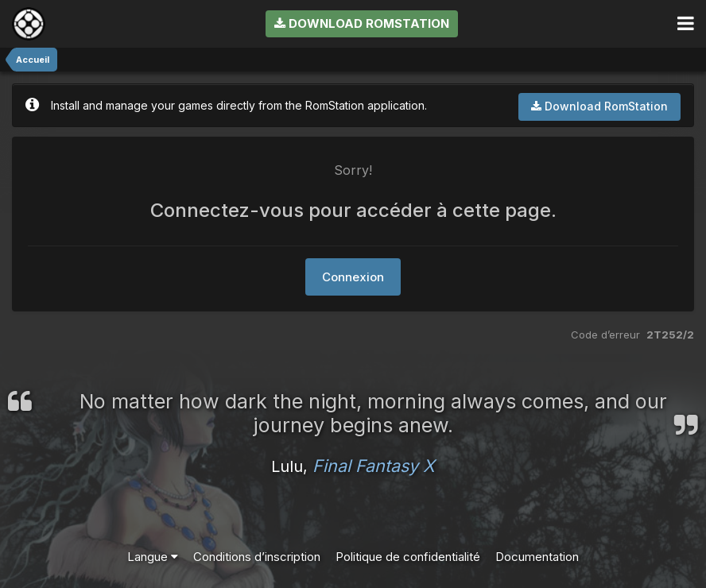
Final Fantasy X (374, 466)
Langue (153, 557)
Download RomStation (362, 23)
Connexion (353, 277)
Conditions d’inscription (257, 557)
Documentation (537, 557)
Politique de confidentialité (408, 557)
